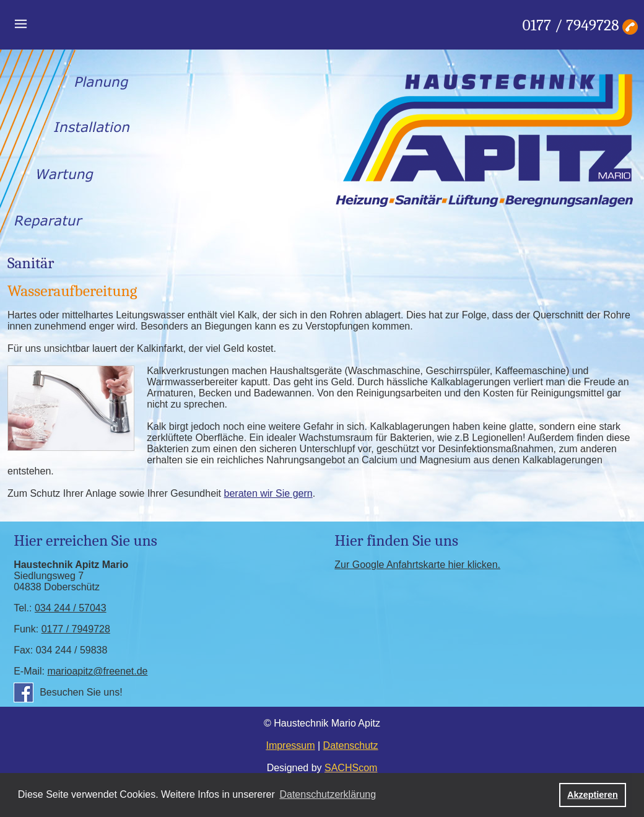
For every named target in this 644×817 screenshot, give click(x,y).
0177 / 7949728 (571, 25)
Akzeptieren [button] (593, 795)
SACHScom (351, 768)
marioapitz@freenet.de (97, 671)
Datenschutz (351, 745)
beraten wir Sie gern (268, 493)
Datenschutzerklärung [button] (328, 794)
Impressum (290, 745)
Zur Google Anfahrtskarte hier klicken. (417, 565)
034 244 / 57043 (71, 608)
